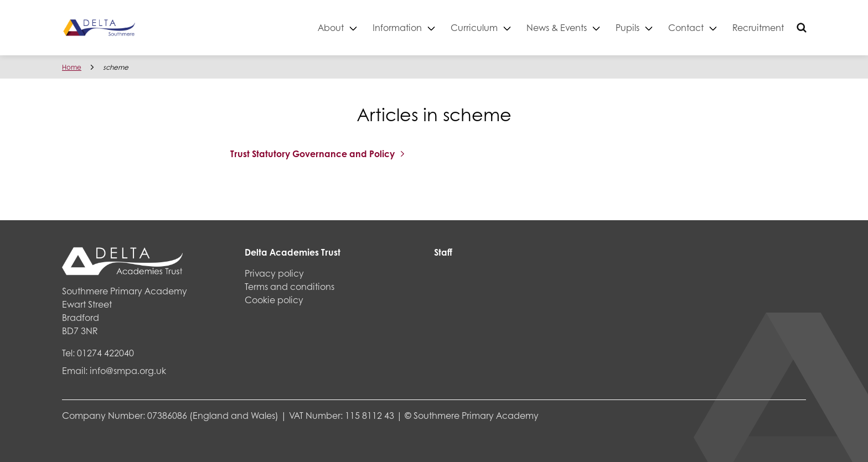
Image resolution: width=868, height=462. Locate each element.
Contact (686, 27)
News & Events (557, 27)
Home (72, 67)
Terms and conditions (290, 286)
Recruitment (758, 27)
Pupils (627, 27)
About (331, 27)
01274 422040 (105, 353)
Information (397, 27)
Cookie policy (274, 300)
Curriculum (474, 27)
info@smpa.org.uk (128, 370)
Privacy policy (274, 273)
